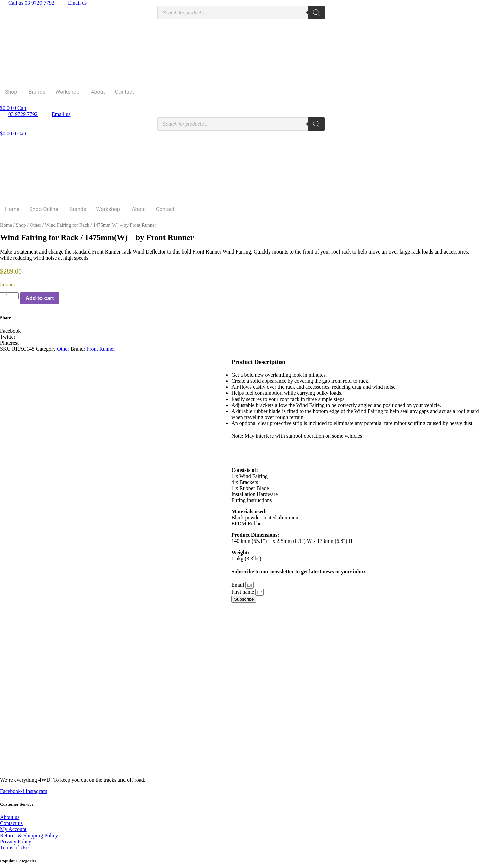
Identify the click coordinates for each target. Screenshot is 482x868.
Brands (37, 92)
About (98, 92)
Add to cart (39, 298)
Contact (125, 92)
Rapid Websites (154, 865)
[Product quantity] (9, 296)
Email (238, 585)
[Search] (316, 13)
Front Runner (101, 349)
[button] (241, 331)
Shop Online (44, 209)
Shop (11, 92)
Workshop (67, 92)
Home (12, 209)
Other (35, 225)
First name (243, 592)
